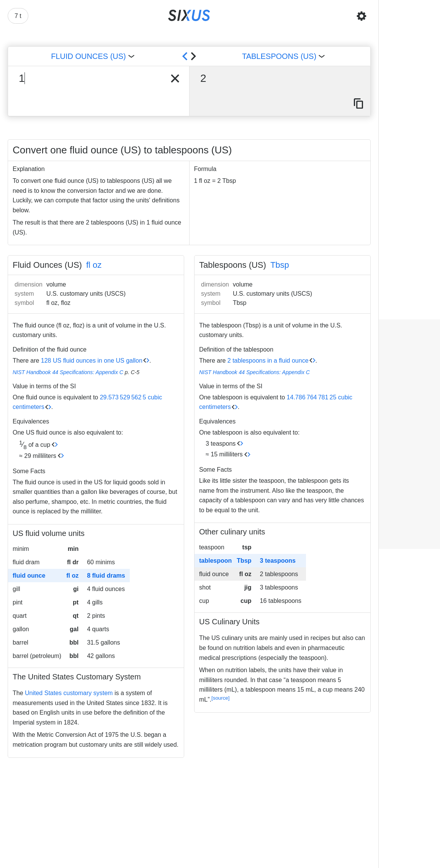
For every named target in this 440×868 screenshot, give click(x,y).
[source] (220, 698)
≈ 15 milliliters (224, 454)
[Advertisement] (409, 434)
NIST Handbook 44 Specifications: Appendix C (68, 372)
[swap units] (189, 56)
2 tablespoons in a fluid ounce (268, 361)
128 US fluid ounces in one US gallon (92, 361)
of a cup (35, 445)
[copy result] (358, 104)
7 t (18, 16)
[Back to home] (189, 16)
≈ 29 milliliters (38, 456)
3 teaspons (221, 444)
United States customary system (69, 693)
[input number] (87, 78)
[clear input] (175, 78)
